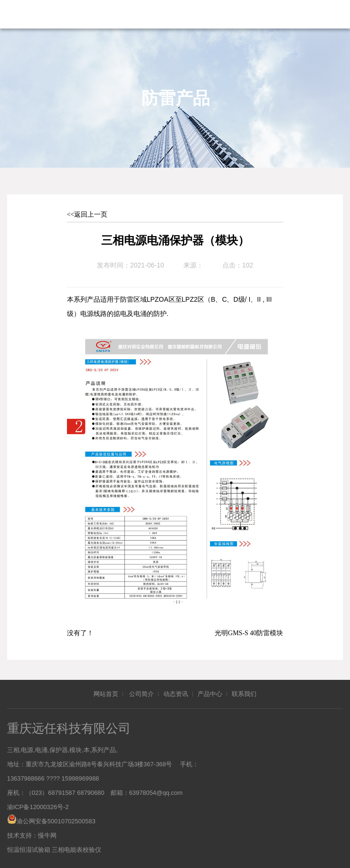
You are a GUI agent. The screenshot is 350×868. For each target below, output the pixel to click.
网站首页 (106, 692)
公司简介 (142, 692)
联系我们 (244, 692)
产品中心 (210, 692)
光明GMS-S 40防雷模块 (249, 632)
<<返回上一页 (87, 215)
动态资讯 (176, 692)
